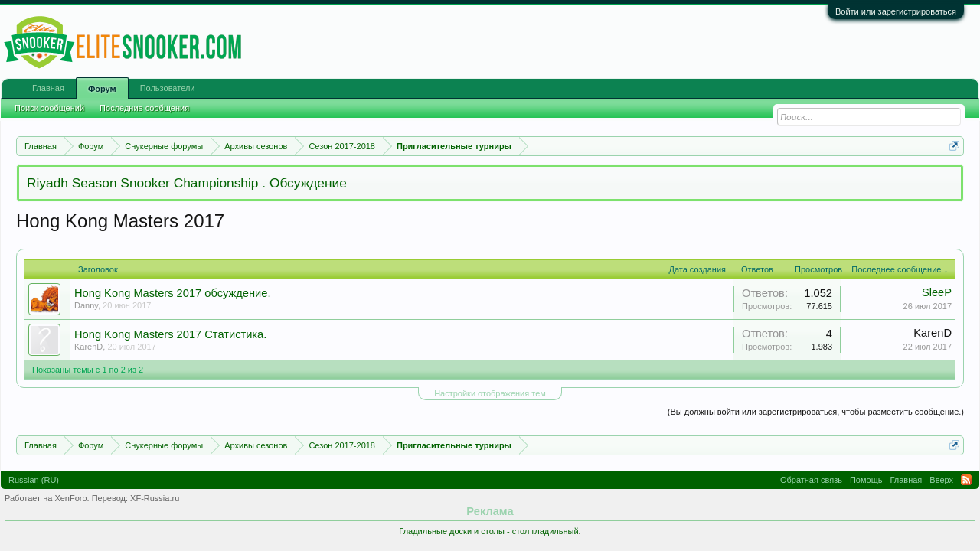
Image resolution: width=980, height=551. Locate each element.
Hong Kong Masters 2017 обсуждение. (173, 293)
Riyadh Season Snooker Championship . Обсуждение (187, 183)
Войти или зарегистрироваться (896, 11)
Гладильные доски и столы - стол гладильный (488, 531)
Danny (86, 305)
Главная (48, 88)
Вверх (941, 480)
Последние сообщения (144, 108)
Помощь (866, 480)
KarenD (88, 347)
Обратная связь (811, 480)
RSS (966, 480)
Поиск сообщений (49, 108)
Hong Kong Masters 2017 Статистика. (170, 334)
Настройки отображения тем (490, 393)
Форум (102, 89)
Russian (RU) (34, 480)
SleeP (937, 292)
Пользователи (168, 88)
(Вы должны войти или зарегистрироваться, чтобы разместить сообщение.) (816, 412)
